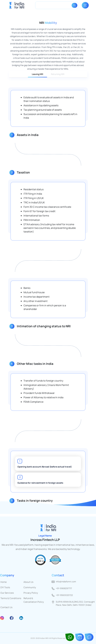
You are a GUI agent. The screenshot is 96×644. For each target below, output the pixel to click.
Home (4, 582)
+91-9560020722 (64, 595)
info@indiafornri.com (66, 582)
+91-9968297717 (64, 588)
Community (30, 587)
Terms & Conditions (11, 598)
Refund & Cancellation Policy (34, 600)
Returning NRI (58, 74)
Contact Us (6, 607)
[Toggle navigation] (85, 5)
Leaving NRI (37, 74)
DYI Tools (5, 587)
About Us (28, 582)
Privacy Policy (31, 593)
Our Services (7, 593)
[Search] (54, 5)
